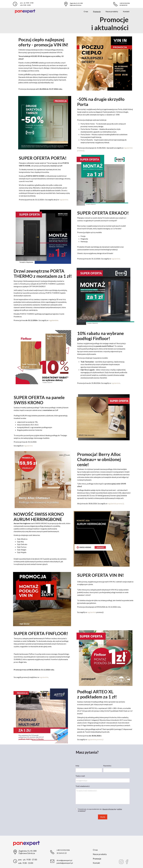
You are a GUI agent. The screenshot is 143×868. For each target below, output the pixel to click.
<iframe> (42, 790)
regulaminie (116, 383)
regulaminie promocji (116, 503)
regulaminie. (64, 200)
